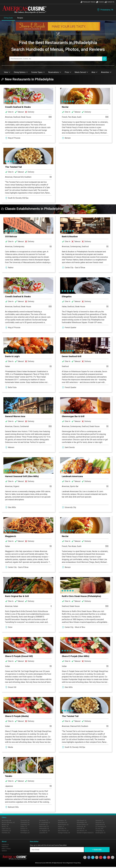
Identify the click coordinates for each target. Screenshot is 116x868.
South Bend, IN (100, 825)
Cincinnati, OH (25, 821)
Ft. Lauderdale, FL (45, 823)
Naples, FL (61, 827)
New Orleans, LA (63, 831)
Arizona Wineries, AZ (8, 823)
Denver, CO (24, 829)
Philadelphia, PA (105, 10)
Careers (100, 2)
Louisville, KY (43, 833)
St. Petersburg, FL (101, 827)
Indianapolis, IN (44, 829)
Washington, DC (101, 833)
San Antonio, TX (82, 831)
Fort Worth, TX (44, 821)
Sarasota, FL (99, 821)
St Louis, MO (99, 829)
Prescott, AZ (81, 829)
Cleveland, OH (25, 823)
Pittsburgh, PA (81, 827)
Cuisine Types (38, 72)
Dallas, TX (24, 827)
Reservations (55, 72)
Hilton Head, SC (44, 827)
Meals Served (81, 72)
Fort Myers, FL (25, 831)
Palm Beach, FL (82, 821)
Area (95, 72)
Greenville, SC (43, 825)
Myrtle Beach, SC (63, 825)
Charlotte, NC (6, 833)
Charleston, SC (6, 831)
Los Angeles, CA (44, 831)
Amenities (106, 72)
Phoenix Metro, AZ (83, 825)
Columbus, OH (25, 825)
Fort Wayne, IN (25, 833)
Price (68, 72)
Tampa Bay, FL (100, 831)
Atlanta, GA (5, 825)
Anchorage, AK (6, 821)
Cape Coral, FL (6, 829)
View (7, 72)
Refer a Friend (6, 849)
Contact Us (109, 2)
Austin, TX (5, 827)
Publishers (5, 847)
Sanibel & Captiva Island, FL (85, 833)
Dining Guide (8, 18)
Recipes (20, 18)
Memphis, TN (62, 821)
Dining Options (21, 72)
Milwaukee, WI (62, 823)
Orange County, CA (64, 833)
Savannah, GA (100, 823)
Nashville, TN (62, 829)
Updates (4, 851)
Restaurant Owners (88, 2)
